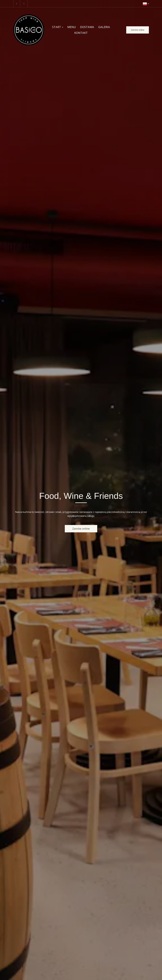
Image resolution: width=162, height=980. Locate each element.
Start (58, 27)
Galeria (104, 27)
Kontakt (81, 33)
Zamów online (138, 30)
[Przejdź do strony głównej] (29, 30)
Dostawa (87, 27)
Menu (72, 27)
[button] (146, 4)
